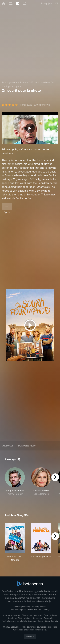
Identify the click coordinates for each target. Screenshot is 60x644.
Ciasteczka (27, 615)
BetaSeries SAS (15, 618)
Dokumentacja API (18, 610)
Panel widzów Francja (48, 621)
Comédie (43, 82)
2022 (32, 82)
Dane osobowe (50, 615)
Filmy (23, 82)
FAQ (30, 610)
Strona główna (9, 82)
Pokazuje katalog (22, 607)
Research (48, 618)
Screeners (37, 618)
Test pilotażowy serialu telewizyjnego (19, 621)
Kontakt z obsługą (42, 610)
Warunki (38, 615)
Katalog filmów (39, 607)
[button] (15, 483)
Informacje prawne (11, 615)
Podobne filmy (28, 446)
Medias (27, 618)
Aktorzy (8, 446)
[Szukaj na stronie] (57, 4)
